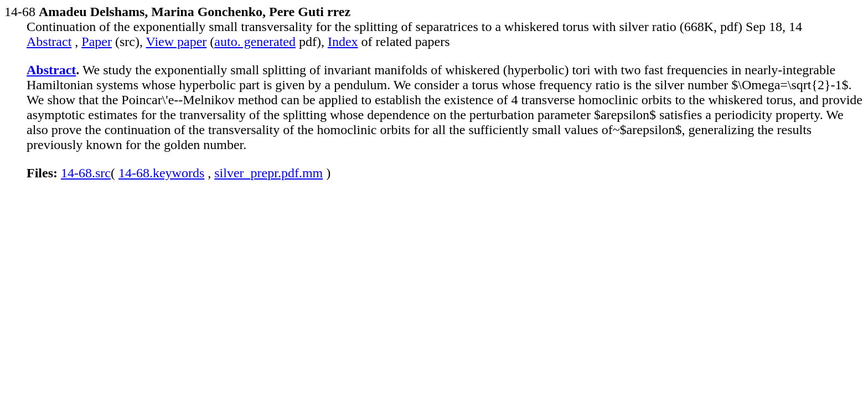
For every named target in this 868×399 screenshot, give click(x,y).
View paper (177, 42)
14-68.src (86, 173)
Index (343, 42)
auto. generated (255, 42)
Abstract (49, 42)
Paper (97, 42)
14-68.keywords (161, 173)
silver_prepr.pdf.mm (268, 173)
